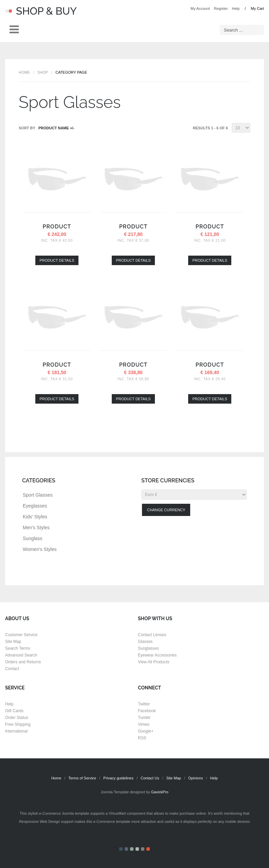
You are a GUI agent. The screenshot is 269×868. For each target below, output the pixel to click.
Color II (126, 849)
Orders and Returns (23, 662)
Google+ (146, 731)
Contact (12, 669)
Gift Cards (14, 711)
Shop (43, 72)
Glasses (145, 642)
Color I (121, 849)
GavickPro (160, 792)
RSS (142, 738)
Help (236, 8)
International (16, 731)
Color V (143, 849)
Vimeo (144, 724)
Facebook (147, 711)
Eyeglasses (35, 506)
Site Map (13, 642)
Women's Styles (40, 549)
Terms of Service (82, 778)
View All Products (154, 662)
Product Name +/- (56, 128)
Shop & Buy (41, 11)
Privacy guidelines (118, 778)
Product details (57, 260)
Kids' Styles (35, 517)
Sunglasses (148, 648)
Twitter (144, 704)
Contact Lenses (152, 635)
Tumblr (144, 718)
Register (221, 8)
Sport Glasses (38, 495)
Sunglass (33, 538)
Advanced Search (21, 655)
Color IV (137, 849)
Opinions (195, 778)
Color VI (148, 849)
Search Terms (18, 648)
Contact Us (150, 778)
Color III (132, 849)
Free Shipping (18, 724)
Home (24, 72)
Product (57, 227)
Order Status (17, 718)
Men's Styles (36, 528)
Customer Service (21, 635)
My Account (200, 8)
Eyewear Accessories (157, 655)
